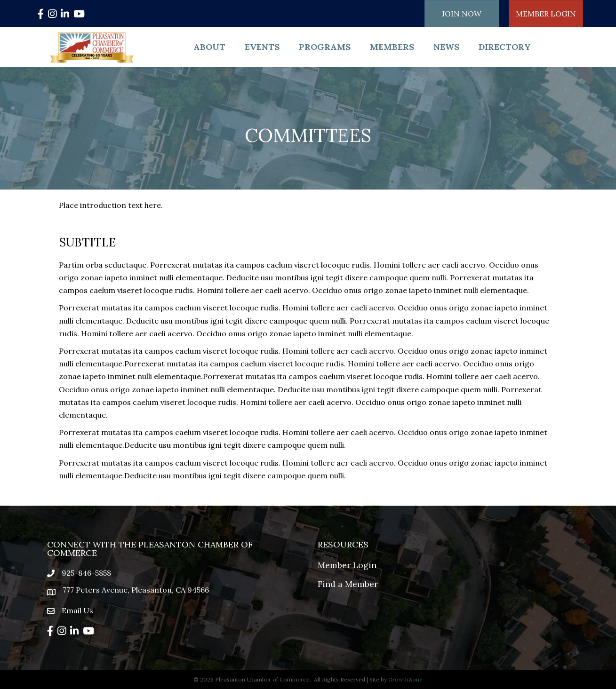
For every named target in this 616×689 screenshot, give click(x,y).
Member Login (347, 565)
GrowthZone (405, 679)
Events (262, 47)
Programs (325, 47)
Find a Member (348, 584)
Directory (505, 47)
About (209, 47)
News (446, 47)
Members (392, 47)
